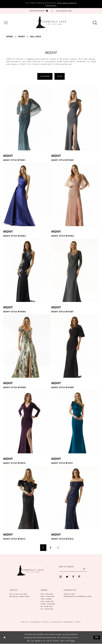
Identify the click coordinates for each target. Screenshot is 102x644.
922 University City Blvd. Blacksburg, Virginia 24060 (20, 595)
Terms (78, 622)
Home (10, 37)
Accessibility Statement (62, 622)
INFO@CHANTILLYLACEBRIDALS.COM (78, 597)
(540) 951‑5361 (69, 594)
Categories (45, 77)
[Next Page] (58, 548)
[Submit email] (84, 570)
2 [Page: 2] (51, 548)
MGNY (22, 37)
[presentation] (27, 119)
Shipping (35, 622)
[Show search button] (95, 23)
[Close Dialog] (5, 638)
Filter (60, 77)
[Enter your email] (73, 570)
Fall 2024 (36, 37)
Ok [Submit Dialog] (97, 638)
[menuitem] (61, 577)
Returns (25, 622)
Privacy (45, 622)
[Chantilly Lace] (51, 23)
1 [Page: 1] (43, 548)
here (73, 641)
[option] (27, 125)
